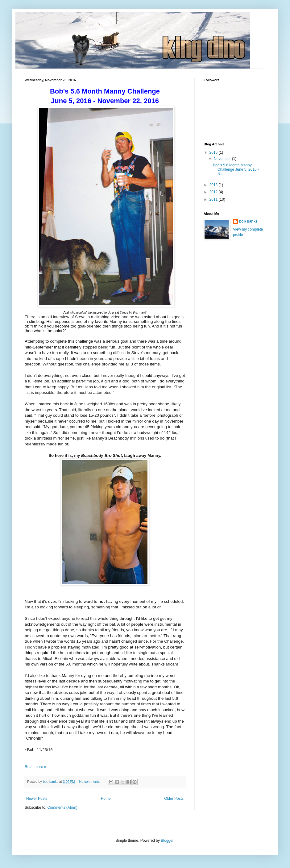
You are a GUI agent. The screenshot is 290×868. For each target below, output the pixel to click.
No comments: (90, 782)
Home (106, 799)
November (223, 159)
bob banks (248, 221)
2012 (214, 192)
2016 (214, 152)
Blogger (167, 841)
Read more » (35, 767)
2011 (214, 199)
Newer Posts (37, 799)
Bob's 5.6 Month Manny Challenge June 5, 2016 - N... (236, 170)
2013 (214, 185)
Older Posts (174, 799)
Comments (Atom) (62, 807)
